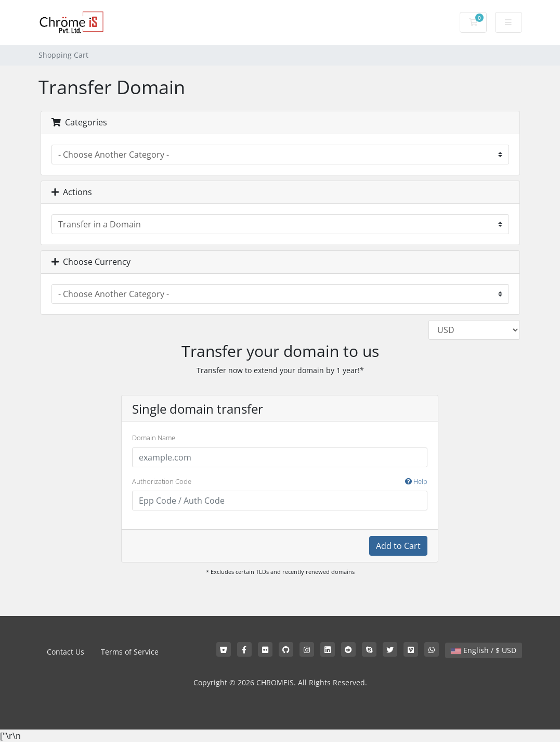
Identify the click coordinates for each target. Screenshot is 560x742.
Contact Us (66, 652)
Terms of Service (130, 652)
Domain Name (154, 438)
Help (416, 481)
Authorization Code (280, 482)
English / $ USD (484, 650)
